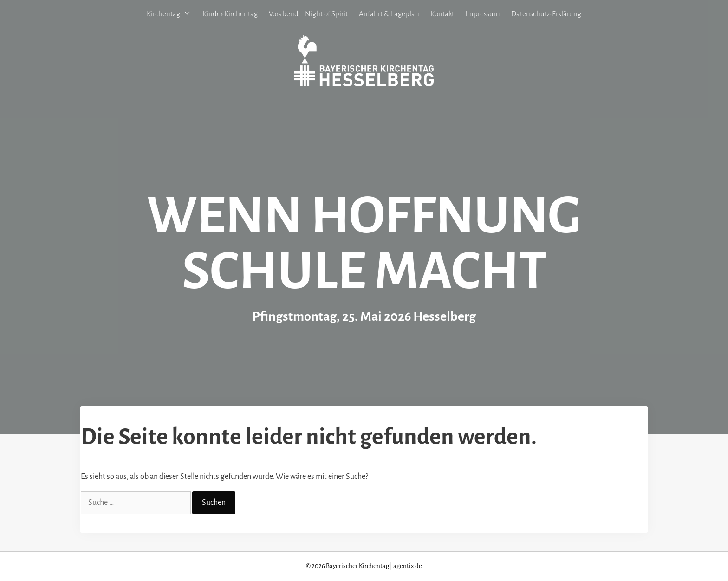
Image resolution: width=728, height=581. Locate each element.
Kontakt (442, 14)
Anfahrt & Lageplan (389, 14)
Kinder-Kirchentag (230, 14)
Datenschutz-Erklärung (546, 14)
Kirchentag (172, 14)
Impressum (483, 14)
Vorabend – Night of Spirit (308, 14)
